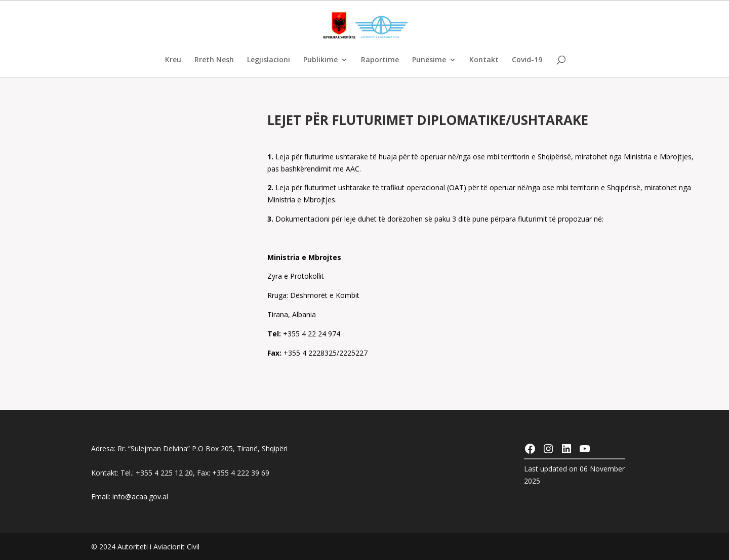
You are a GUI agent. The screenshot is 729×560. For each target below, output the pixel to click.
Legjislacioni (269, 60)
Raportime (380, 60)
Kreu (173, 60)
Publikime (320, 60)
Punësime (429, 60)
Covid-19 (527, 60)
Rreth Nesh (214, 60)
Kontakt (484, 60)
